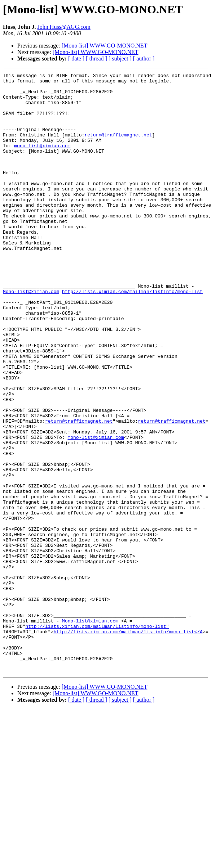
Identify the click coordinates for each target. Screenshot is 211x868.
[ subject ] (120, 59)
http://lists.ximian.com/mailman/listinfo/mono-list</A (128, 744)
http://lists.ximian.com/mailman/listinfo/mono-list (132, 336)
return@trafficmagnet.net (118, 148)
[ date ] (76, 59)
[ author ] (144, 59)
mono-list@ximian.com (42, 161)
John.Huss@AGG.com (64, 27)
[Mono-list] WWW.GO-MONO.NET (105, 46)
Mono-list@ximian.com (31, 336)
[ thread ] (96, 59)
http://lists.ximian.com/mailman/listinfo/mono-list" (97, 737)
